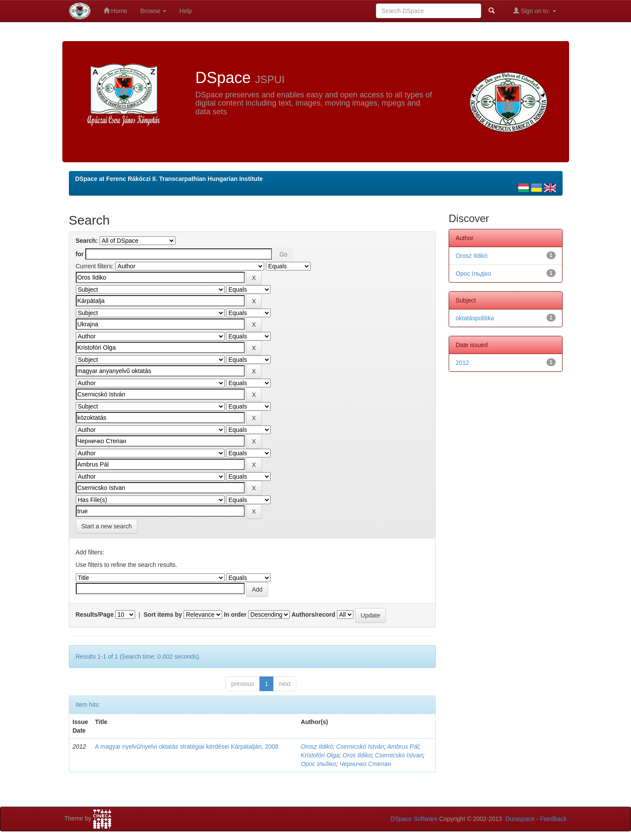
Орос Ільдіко (319, 764)
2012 (462, 363)
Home (115, 11)
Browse (154, 11)
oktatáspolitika (475, 318)
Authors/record (313, 615)
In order (235, 615)
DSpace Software (414, 819)
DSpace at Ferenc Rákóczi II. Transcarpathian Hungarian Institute (169, 179)
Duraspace (520, 819)
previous (243, 684)
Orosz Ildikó (317, 747)
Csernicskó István (360, 747)
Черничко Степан (365, 764)
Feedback (553, 819)
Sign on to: (535, 11)
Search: (87, 241)
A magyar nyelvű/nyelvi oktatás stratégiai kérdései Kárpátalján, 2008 (186, 747)
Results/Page (95, 615)
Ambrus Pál (403, 747)
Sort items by (163, 615)
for (80, 254)
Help (186, 11)
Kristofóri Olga (320, 755)
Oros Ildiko (357, 755)
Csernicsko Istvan (399, 755)
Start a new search (107, 526)
